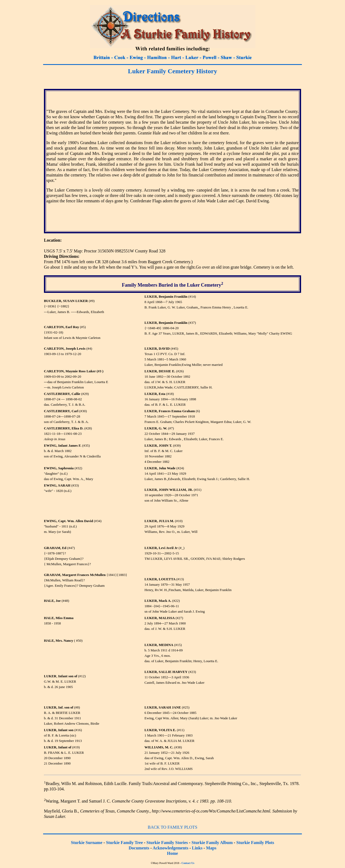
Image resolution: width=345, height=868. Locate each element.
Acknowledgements (170, 848)
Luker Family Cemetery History (173, 71)
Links (197, 848)
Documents (139, 848)
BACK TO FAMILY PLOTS (172, 827)
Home (173, 853)
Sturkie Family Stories (167, 843)
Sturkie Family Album (212, 843)
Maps (211, 848)
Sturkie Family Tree (124, 843)
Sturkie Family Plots (255, 843)
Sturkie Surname (87, 843)
